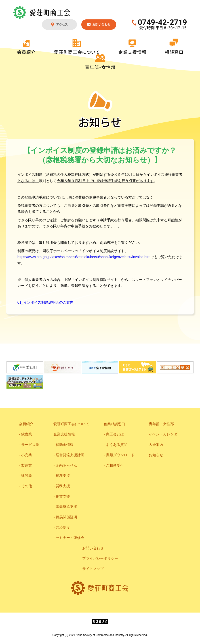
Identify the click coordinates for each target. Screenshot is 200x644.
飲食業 (27, 434)
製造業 (27, 465)
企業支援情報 (132, 47)
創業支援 (63, 496)
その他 (27, 486)
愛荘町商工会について (77, 47)
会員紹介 (26, 47)
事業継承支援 (66, 507)
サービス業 (30, 445)
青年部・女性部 (100, 62)
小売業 (27, 455)
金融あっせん (66, 465)
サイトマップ (93, 569)
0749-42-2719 (159, 25)
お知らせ (156, 455)
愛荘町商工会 (42, 12)
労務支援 (63, 486)
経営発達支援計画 (70, 455)
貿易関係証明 (66, 517)
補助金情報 (65, 445)
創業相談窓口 (114, 424)
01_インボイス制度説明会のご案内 (45, 302)
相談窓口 (174, 46)
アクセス (59, 25)
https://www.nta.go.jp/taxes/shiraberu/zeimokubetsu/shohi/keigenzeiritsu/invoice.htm (84, 257)
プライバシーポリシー (100, 558)
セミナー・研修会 (70, 538)
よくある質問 (117, 445)
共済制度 (63, 527)
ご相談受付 (115, 465)
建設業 (27, 476)
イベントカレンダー (165, 434)
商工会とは (115, 434)
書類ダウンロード (120, 455)
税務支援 (63, 476)
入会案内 (156, 445)
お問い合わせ (99, 25)
